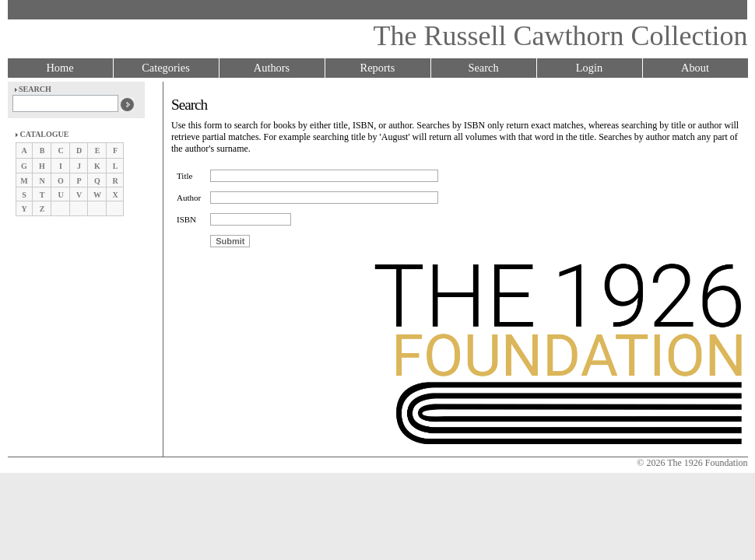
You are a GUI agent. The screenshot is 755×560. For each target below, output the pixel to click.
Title (184, 176)
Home (60, 68)
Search (483, 68)
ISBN (186, 219)
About (695, 68)
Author (189, 198)
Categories (166, 68)
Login (589, 68)
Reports (378, 68)
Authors (272, 68)
